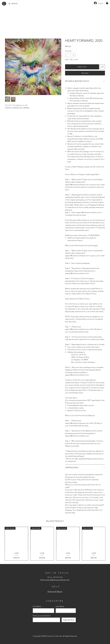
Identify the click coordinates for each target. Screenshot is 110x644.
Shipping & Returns (55, 591)
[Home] (4, 4)
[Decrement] (67, 55)
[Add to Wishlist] (103, 67)
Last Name (60, 606)
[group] (55, 544)
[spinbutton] (70, 55)
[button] (107, 3)
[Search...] (19, 4)
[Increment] (74, 55)
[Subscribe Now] (69, 620)
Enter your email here (41, 616)
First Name (37, 606)
